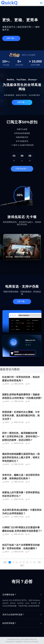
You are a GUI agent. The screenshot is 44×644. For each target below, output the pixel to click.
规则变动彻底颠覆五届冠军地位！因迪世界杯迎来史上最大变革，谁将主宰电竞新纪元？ (21, 457)
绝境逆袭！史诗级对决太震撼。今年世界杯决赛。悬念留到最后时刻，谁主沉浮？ (21, 415)
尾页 (22, 565)
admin (7, 384)
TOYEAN (35, 642)
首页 (5, 562)
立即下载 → (11, 38)
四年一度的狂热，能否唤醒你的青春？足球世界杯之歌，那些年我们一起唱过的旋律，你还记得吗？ (21, 436)
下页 (39, 562)
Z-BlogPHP (19, 642)
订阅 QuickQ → (22, 169)
